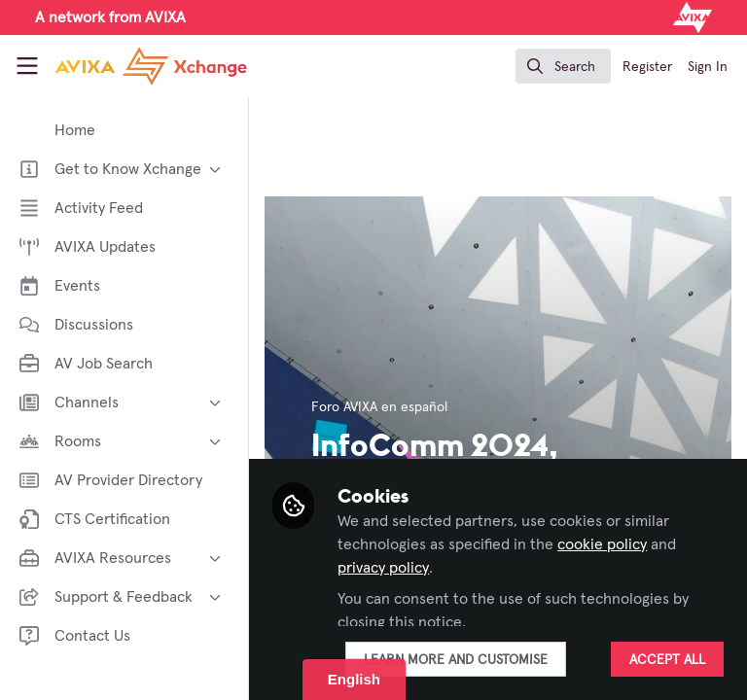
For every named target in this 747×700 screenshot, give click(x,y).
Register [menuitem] (647, 67)
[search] (563, 66)
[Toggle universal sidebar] (27, 66)
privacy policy (383, 568)
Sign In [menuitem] (708, 67)
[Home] (122, 66)
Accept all (667, 660)
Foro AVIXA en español (379, 407)
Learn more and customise (456, 660)
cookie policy (602, 544)
